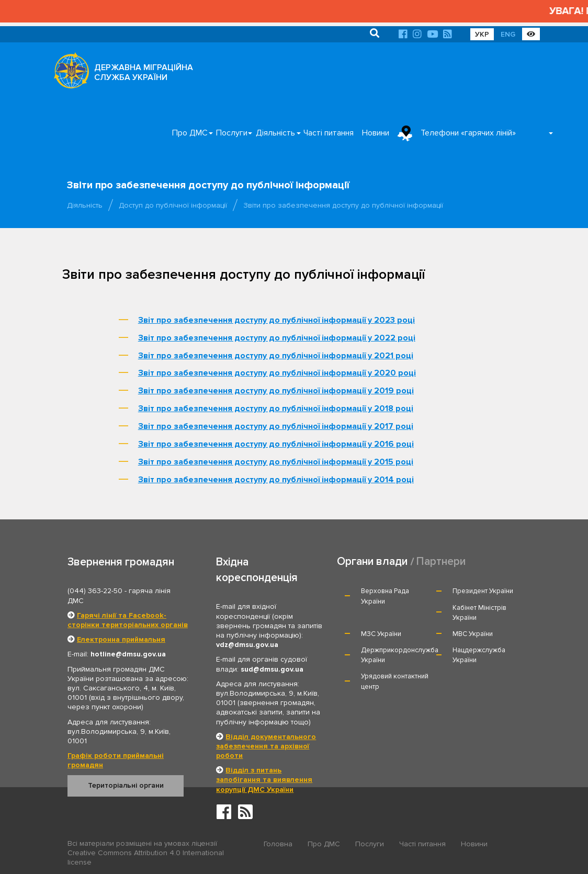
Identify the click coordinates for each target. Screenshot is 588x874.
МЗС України (381, 634)
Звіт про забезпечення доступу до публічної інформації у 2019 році (276, 391)
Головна (278, 844)
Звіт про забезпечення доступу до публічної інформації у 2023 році (276, 320)
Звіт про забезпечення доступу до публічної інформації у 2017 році (276, 426)
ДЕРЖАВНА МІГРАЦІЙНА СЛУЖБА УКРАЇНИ (144, 72)
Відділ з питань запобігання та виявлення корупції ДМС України (264, 780)
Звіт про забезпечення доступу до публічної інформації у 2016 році (276, 444)
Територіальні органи (126, 785)
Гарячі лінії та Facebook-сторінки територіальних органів (128, 620)
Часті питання (329, 133)
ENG (508, 34)
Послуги (232, 133)
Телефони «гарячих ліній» (468, 133)
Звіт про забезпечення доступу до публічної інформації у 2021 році (276, 356)
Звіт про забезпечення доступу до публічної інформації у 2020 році (277, 373)
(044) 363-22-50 (95, 591)
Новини (376, 133)
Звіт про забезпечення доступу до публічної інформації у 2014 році (276, 480)
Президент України (483, 591)
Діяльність (275, 133)
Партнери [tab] (441, 561)
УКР (482, 34)
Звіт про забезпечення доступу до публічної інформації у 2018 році (276, 408)
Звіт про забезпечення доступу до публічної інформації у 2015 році (276, 462)
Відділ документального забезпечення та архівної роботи (266, 746)
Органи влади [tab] (372, 561)
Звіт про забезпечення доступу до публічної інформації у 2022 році (277, 338)
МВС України (473, 634)
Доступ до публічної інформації (173, 205)
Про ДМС (190, 133)
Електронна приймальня (121, 639)
